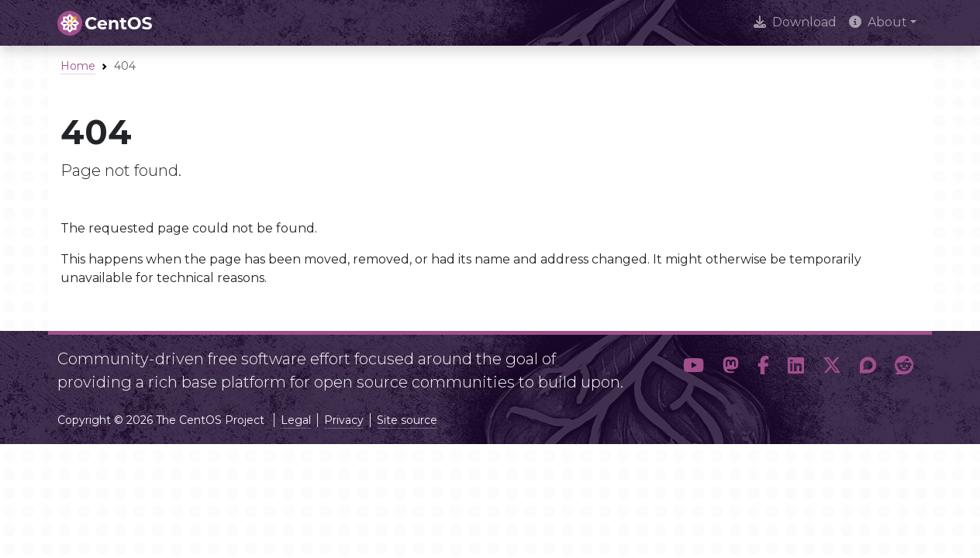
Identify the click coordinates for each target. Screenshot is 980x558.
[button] (694, 366)
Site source (407, 420)
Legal (296, 420)
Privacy (344, 420)
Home (78, 66)
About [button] (878, 22)
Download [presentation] (795, 22)
